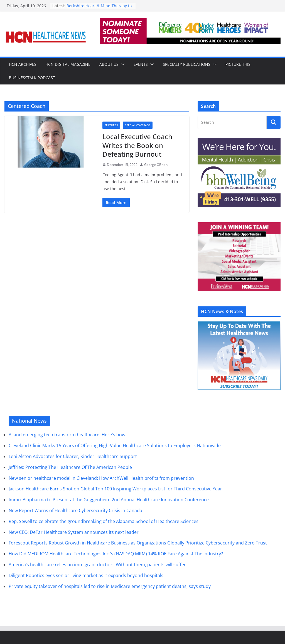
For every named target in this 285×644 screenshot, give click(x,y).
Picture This (238, 64)
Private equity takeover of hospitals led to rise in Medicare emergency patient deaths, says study (110, 586)
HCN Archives (23, 64)
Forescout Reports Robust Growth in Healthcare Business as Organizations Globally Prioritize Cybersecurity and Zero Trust (138, 543)
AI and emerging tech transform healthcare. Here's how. (67, 435)
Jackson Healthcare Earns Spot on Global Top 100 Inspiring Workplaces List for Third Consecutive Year (115, 489)
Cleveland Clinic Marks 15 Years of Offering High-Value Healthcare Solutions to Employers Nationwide (115, 446)
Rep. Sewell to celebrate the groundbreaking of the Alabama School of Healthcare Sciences (104, 521)
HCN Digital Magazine (68, 64)
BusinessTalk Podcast (32, 78)
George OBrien (156, 165)
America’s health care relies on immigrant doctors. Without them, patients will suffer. (98, 565)
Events (141, 64)
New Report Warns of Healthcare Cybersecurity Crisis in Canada (75, 510)
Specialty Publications (187, 64)
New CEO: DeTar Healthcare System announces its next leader (74, 532)
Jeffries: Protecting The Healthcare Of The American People (70, 467)
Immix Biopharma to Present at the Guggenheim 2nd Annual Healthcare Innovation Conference (109, 500)
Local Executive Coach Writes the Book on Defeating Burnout (137, 145)
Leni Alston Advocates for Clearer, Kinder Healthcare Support (73, 456)
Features (111, 125)
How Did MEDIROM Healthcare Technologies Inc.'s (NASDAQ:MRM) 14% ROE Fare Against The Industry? (116, 554)
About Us (109, 64)
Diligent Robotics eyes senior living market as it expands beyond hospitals (86, 575)
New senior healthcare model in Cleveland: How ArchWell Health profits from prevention (101, 478)
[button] (122, 64)
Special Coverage (138, 125)
